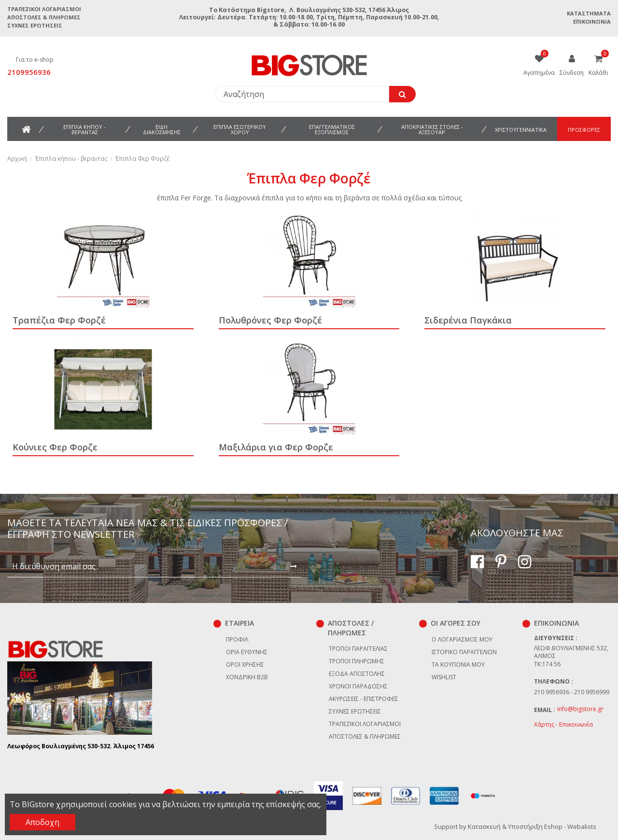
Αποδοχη (42, 822)
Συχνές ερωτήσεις (35, 25)
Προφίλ (237, 639)
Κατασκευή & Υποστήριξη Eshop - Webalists (532, 826)
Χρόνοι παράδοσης (358, 686)
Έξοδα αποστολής (357, 674)
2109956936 (29, 72)
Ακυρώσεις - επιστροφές (364, 699)
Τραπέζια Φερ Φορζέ (59, 320)
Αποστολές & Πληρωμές (44, 17)
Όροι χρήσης (245, 665)
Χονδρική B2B (247, 677)
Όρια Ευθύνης (247, 652)
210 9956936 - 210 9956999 (572, 692)
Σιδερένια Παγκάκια (468, 320)
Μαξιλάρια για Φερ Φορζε (276, 447)
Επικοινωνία (592, 21)
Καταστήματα (589, 13)
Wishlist (444, 677)
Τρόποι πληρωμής (357, 661)
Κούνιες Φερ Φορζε (55, 447)
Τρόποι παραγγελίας (358, 649)
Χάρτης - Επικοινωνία (563, 724)
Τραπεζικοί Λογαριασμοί (44, 9)
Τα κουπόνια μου (458, 665)
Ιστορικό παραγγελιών (464, 652)
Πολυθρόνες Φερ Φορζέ (270, 320)
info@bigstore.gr (580, 709)
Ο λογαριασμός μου (462, 639)
